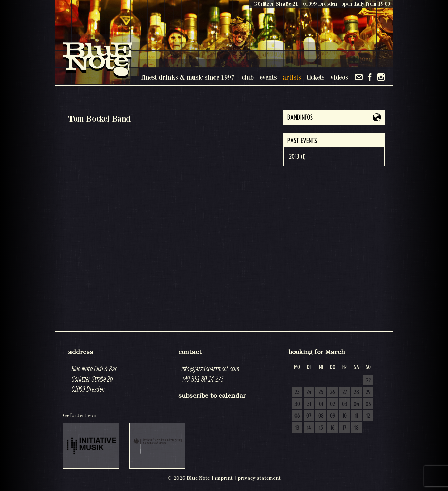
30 (297, 404)
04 (357, 404)
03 (345, 404)
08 (321, 416)
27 (345, 392)
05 (368, 404)
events (268, 77)
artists (292, 77)
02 (333, 404)
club (248, 77)
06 (297, 416)
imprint (224, 478)
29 (368, 392)
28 (356, 392)
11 (357, 416)
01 (321, 404)
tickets (316, 77)
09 (333, 416)
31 (309, 404)
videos (339, 77)
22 (368, 381)
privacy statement (259, 478)
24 (309, 392)
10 (345, 416)
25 (321, 392)
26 (333, 392)
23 (297, 392)
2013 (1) (297, 157)
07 (309, 416)
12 (368, 416)
